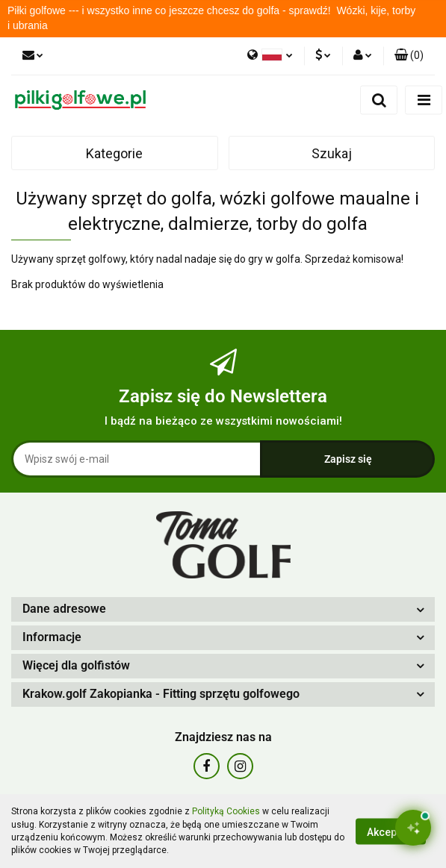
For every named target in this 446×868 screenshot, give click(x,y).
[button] (409, 56)
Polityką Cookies (226, 811)
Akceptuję (391, 831)
